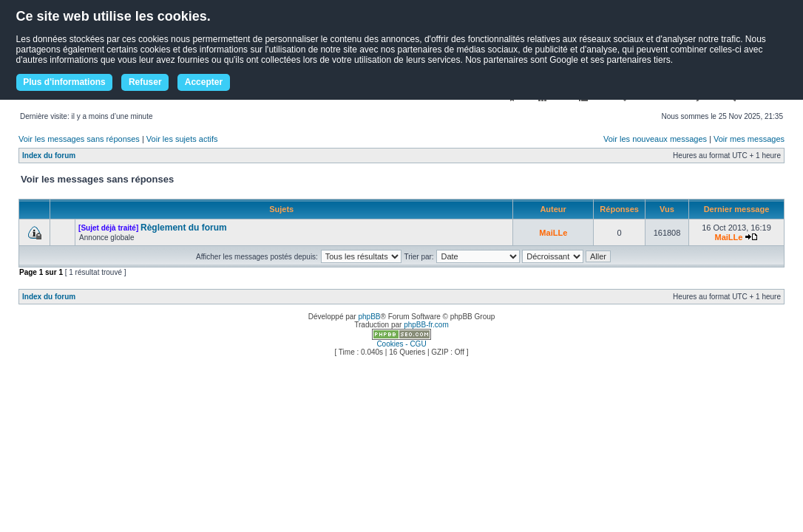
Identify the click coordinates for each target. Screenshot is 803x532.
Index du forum (49, 156)
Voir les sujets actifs (182, 139)
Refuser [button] (145, 82)
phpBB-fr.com (426, 325)
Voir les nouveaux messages (655, 139)
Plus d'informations (64, 82)
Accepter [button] (204, 82)
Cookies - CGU (401, 344)
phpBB (369, 317)
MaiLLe (553, 233)
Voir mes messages (749, 139)
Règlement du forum (184, 228)
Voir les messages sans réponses (79, 139)
